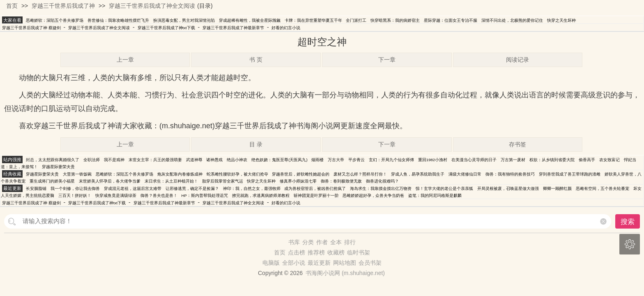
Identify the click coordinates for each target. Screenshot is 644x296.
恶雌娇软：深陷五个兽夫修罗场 (55, 20)
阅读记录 (517, 60)
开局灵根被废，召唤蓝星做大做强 (508, 188)
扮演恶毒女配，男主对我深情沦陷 (184, 20)
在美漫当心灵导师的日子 (474, 160)
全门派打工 (356, 20)
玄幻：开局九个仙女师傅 (391, 160)
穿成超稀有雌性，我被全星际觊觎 (250, 20)
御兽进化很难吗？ (382, 181)
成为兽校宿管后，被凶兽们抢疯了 (315, 188)
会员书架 (370, 263)
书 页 (256, 60)
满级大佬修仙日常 (465, 174)
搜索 (628, 222)
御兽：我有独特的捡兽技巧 (510, 174)
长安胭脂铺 (36, 188)
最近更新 (319, 263)
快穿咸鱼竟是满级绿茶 (116, 195)
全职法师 (92, 160)
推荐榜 (316, 252)
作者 (322, 242)
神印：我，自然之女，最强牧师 (252, 188)
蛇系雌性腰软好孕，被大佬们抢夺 (237, 174)
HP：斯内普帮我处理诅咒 (205, 195)
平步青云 (356, 160)
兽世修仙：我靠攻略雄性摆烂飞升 (118, 20)
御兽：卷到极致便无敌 (341, 181)
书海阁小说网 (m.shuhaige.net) (345, 273)
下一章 (387, 60)
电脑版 (271, 263)
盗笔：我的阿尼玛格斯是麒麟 (435, 195)
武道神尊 (194, 160)
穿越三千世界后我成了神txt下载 (166, 28)
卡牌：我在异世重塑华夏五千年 (313, 20)
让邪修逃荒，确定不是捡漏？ (192, 188)
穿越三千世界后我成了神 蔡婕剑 (31, 28)
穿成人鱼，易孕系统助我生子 (418, 174)
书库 (294, 242)
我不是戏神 (114, 160)
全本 (336, 242)
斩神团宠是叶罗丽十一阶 (316, 195)
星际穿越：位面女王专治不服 (451, 20)
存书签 (517, 144)
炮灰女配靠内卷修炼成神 (180, 174)
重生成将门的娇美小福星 (52, 181)
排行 (350, 242)
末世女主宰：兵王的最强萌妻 (155, 160)
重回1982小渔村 (433, 160)
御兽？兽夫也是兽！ (159, 195)
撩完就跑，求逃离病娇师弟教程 (261, 195)
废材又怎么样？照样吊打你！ (360, 174)
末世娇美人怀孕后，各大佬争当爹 (110, 181)
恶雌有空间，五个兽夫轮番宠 (603, 188)
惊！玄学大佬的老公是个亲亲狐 (444, 188)
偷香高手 (587, 160)
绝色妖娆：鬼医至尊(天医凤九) (279, 160)
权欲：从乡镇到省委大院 (552, 160)
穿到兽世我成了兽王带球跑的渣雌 (570, 174)
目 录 (256, 144)
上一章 (125, 60)
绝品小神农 (237, 160)
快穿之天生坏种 (561, 20)
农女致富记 (609, 160)
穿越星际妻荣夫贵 (58, 167)
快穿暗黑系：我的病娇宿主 (395, 20)
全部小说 (294, 263)
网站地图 (345, 263)
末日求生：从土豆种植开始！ (171, 181)
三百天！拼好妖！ (75, 195)
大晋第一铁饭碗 (77, 174)
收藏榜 (336, 252)
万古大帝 (336, 160)
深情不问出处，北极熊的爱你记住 (512, 20)
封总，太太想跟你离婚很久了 (53, 160)
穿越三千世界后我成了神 (63, 6)
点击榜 (297, 252)
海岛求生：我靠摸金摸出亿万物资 (381, 188)
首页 (12, 6)
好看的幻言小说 (286, 28)
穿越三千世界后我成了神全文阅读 (152, 6)
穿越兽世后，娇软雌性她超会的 (301, 174)
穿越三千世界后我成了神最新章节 (233, 28)
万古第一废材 (513, 160)
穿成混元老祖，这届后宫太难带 (133, 188)
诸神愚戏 (214, 160)
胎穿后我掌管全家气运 (223, 181)
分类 (308, 242)
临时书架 (359, 252)
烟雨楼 (317, 160)
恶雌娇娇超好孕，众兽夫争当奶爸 (373, 195)
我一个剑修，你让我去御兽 (75, 188)
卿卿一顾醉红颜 (557, 188)
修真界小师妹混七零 (298, 181)
